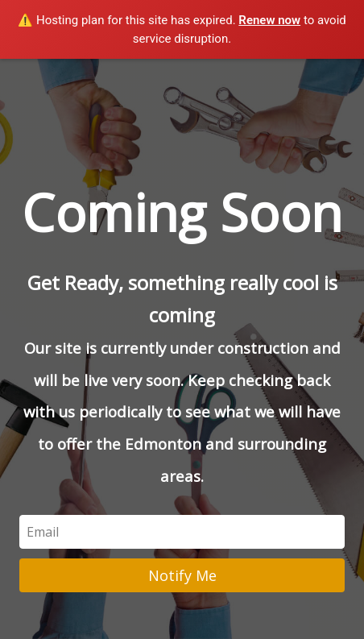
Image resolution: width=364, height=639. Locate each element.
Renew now (269, 20)
